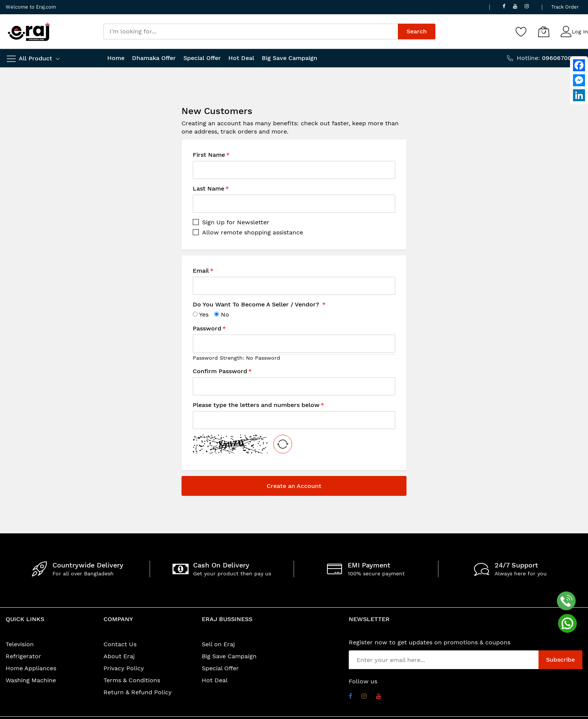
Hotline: (550, 58)
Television (20, 644)
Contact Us (120, 644)
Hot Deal (215, 680)
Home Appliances (31, 668)
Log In (580, 32)
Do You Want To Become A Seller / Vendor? (257, 304)
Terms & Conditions (132, 680)
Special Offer (220, 668)
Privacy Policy (124, 668)
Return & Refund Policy (138, 692)
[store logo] (29, 32)
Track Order (565, 7)
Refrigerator (23, 656)
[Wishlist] (521, 32)
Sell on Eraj (218, 644)
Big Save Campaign (229, 656)
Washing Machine (31, 680)
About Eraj (119, 656)
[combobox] (251, 32)
